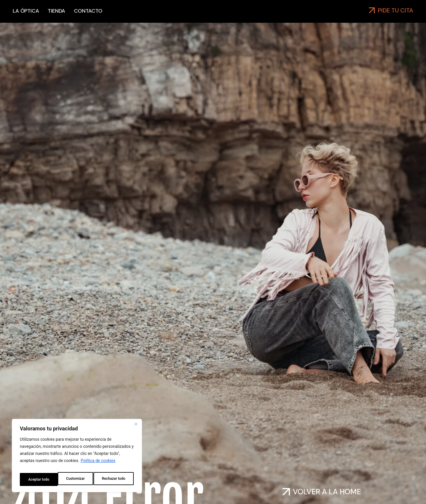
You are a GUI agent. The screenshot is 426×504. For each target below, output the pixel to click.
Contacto (88, 17)
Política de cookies (98, 465)
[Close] (136, 428)
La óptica (26, 17)
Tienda (56, 17)
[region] (77, 458)
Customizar (37, 479)
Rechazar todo (75, 479)
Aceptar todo (116, 479)
